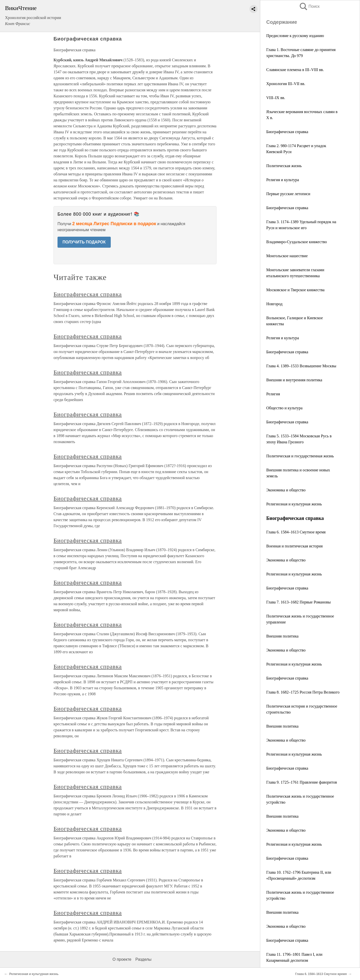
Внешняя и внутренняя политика (294, 380)
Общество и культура (284, 408)
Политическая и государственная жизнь (300, 456)
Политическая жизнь (284, 166)
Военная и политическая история (294, 546)
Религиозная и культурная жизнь (294, 504)
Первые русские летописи (288, 194)
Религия (273, 394)
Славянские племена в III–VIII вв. (295, 70)
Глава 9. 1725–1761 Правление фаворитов (302, 782)
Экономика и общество (286, 490)
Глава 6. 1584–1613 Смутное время (296, 532)
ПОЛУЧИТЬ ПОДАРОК (84, 242)
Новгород (274, 304)
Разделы (143, 959)
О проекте (122, 959)
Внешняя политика (282, 636)
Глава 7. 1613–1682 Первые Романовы (298, 602)
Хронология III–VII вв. (286, 84)
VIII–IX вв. (276, 98)
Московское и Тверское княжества (295, 290)
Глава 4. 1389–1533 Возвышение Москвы (301, 366)
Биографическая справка (287, 132)
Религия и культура (283, 180)
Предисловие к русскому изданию (295, 36)
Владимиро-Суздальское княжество (296, 242)
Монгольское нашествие (287, 256)
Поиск (309, 6)
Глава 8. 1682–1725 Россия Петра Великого (303, 692)
